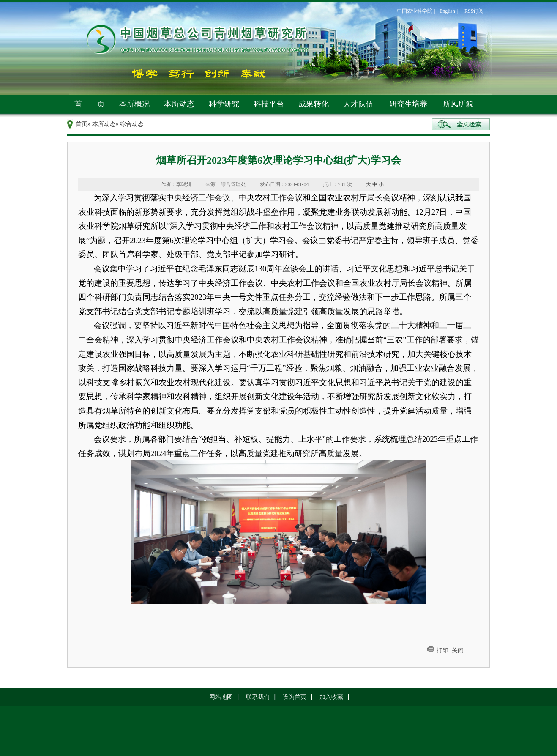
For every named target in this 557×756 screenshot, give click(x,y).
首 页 (90, 104)
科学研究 (224, 104)
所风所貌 (458, 104)
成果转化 (314, 104)
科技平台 (269, 104)
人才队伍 (358, 104)
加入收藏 (331, 697)
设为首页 (295, 697)
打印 (442, 651)
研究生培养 (408, 104)
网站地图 (221, 697)
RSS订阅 (474, 11)
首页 (82, 124)
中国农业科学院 (415, 11)
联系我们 (258, 697)
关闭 (458, 651)
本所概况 (134, 104)
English (447, 11)
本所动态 (179, 104)
